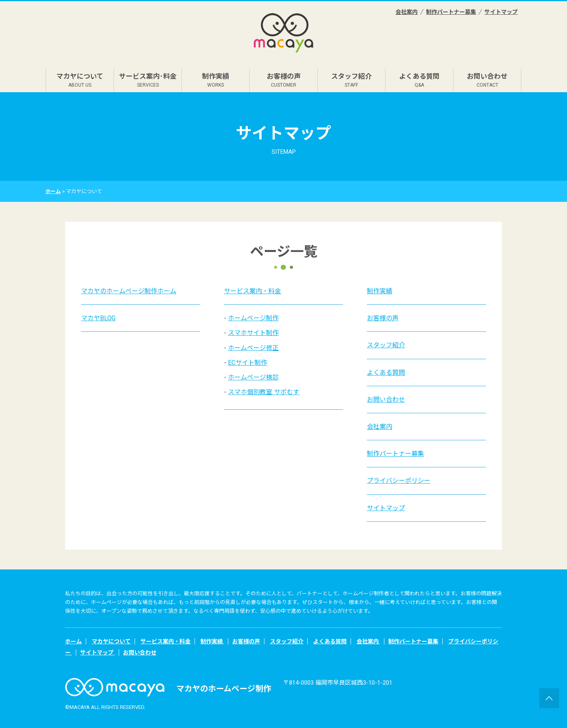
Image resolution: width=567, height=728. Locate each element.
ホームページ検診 (253, 377)
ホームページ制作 (253, 318)
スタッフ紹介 (351, 80)
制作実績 (216, 80)
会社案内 (407, 12)
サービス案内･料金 (148, 80)
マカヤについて (80, 80)
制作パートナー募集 (451, 12)
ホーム (53, 191)
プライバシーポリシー (399, 481)
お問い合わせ (487, 80)
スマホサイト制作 (253, 333)
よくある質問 (419, 80)
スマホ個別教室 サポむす (264, 392)
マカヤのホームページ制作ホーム (129, 291)
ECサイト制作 (248, 363)
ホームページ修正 (253, 348)
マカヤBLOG (98, 318)
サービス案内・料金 (253, 291)
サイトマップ (501, 12)
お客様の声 (284, 80)
